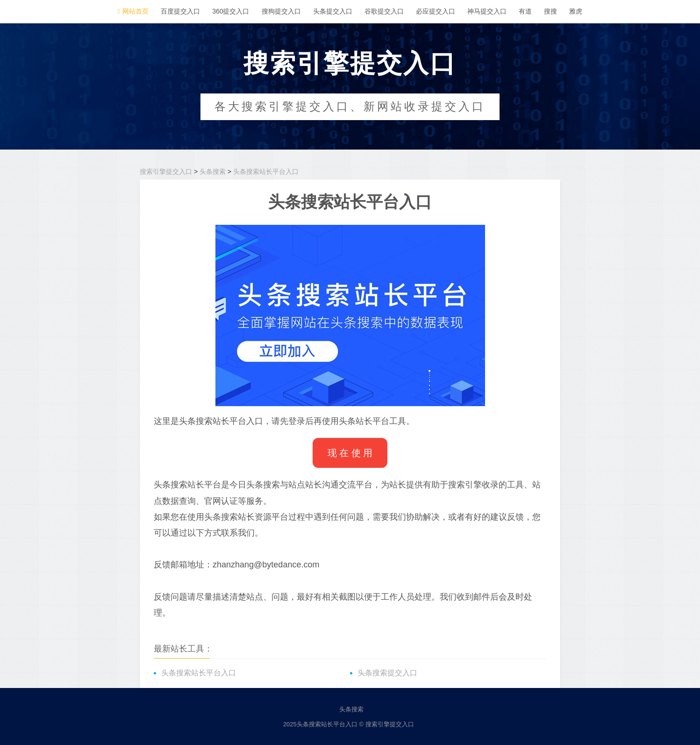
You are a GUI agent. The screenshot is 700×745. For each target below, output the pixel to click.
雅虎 (576, 11)
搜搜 (550, 11)
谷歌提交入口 (384, 11)
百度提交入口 (180, 11)
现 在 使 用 (350, 453)
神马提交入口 (487, 11)
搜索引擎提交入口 (350, 63)
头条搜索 (213, 172)
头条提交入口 (333, 11)
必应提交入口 (436, 11)
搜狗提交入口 (281, 11)
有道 (525, 11)
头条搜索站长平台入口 (266, 172)
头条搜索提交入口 (387, 673)
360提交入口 (231, 11)
